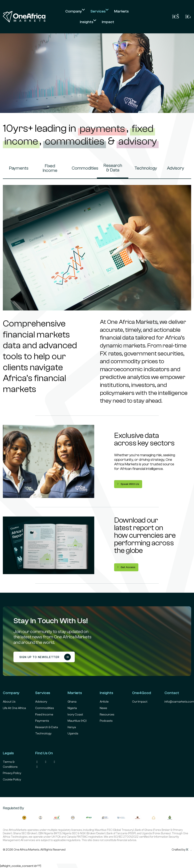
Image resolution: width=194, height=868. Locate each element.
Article (104, 702)
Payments (19, 168)
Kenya (72, 727)
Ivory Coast (75, 715)
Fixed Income (50, 168)
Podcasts (106, 721)
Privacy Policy (12, 773)
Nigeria (72, 708)
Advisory (176, 168)
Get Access (126, 567)
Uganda (73, 733)
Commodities (83, 168)
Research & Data (113, 168)
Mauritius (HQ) (77, 721)
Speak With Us (128, 484)
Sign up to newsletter (45, 657)
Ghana (72, 702)
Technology (146, 168)
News (103, 708)
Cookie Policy (12, 780)
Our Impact (140, 702)
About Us (9, 702)
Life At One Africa (14, 708)
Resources (107, 715)
